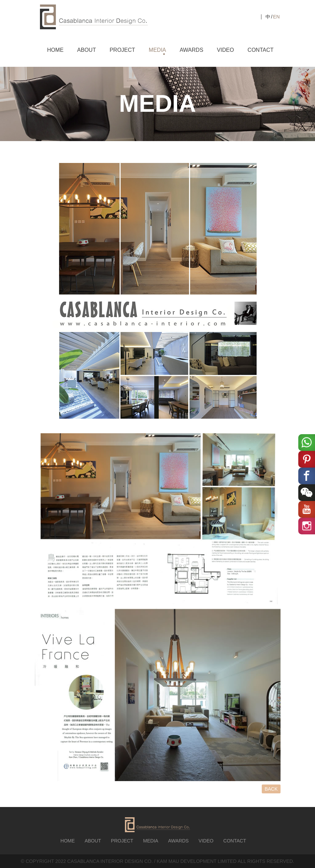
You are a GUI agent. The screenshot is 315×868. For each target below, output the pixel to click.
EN (276, 17)
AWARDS (192, 50)
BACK (271, 789)
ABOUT (87, 50)
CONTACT (260, 50)
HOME (55, 50)
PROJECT (122, 50)
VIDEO (226, 50)
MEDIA (157, 50)
